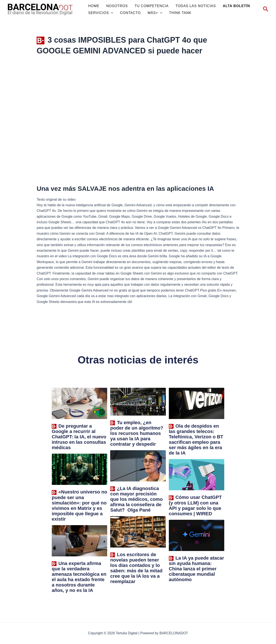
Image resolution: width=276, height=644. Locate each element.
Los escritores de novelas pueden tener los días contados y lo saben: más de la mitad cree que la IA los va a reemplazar (136, 568)
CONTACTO (130, 13)
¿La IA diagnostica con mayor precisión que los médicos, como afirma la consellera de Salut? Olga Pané (136, 499)
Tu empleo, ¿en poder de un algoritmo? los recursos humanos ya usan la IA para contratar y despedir (137, 433)
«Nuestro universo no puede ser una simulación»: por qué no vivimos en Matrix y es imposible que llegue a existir (79, 505)
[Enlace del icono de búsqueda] (266, 9)
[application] (111, 13)
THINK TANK (180, 13)
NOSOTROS (117, 6)
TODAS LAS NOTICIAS (196, 6)
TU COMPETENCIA (152, 6)
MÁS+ (155, 13)
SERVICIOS (101, 13)
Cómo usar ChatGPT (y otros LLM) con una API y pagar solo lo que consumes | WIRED (195, 505)
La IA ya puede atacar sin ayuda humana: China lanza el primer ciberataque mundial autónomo (196, 569)
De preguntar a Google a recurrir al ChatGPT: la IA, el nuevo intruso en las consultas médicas (79, 437)
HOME (94, 6)
